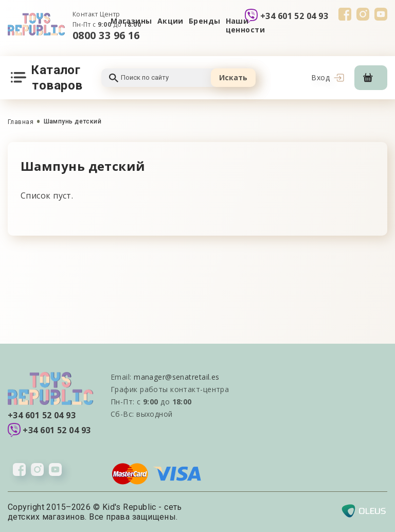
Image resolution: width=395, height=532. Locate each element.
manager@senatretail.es (177, 377)
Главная (21, 122)
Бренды (205, 21)
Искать (233, 77)
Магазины (131, 21)
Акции (170, 21)
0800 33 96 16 (106, 35)
